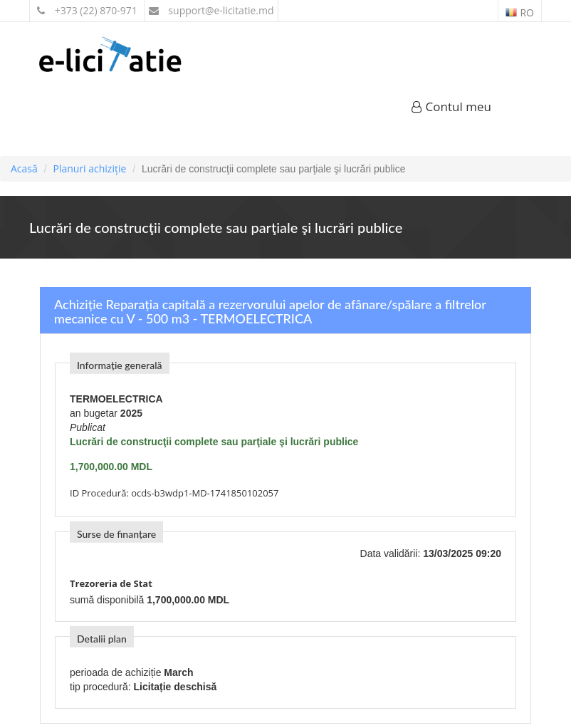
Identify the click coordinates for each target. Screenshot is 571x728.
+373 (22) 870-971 (87, 10)
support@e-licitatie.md (211, 10)
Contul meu (451, 106)
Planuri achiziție (89, 168)
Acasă (24, 168)
